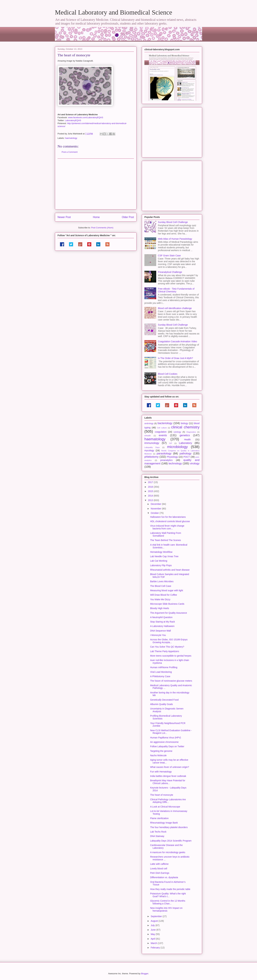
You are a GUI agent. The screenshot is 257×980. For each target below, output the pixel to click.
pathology (185, 453)
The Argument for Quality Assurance (169, 613)
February (156, 948)
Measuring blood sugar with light (167, 590)
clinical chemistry (185, 427)
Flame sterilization (159, 818)
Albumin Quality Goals (162, 704)
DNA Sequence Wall (160, 631)
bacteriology (165, 423)
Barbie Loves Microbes (162, 581)
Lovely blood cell (159, 869)
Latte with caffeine (159, 864)
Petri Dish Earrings (160, 873)
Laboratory (185, 443)
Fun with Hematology (161, 772)
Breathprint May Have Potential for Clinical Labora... (168, 782)
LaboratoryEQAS (73, 120)
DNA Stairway (157, 836)
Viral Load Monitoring (161, 672)
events (163, 435)
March (154, 943)
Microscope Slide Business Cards (167, 604)
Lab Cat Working (159, 561)
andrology (149, 423)
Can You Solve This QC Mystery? (167, 647)
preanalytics (166, 460)
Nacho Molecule (158, 755)
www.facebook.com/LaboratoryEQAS (86, 117)
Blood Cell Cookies (168, 374)
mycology (149, 450)
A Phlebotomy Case (160, 676)
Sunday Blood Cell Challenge (173, 222)
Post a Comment (70, 152)
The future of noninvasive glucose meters (171, 681)
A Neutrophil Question (161, 617)
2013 (151, 500)
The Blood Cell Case (161, 586)
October (155, 513)
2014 (151, 496)
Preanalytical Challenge (170, 272)
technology (175, 463)
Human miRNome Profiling (164, 667)
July (153, 925)
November (156, 509)
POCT (187, 457)
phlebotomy (152, 457)
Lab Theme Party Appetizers (165, 651)
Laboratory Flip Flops (161, 565)
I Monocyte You (158, 635)
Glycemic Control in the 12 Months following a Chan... (168, 902)
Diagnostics (191, 432)
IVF (171, 443)
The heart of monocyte (162, 795)
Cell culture (162, 428)
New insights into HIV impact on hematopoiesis (166, 909)
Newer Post (64, 217)
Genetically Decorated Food (164, 700)
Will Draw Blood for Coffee (164, 595)
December (156, 504)
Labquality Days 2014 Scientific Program (171, 841)
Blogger (145, 974)
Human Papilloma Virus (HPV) (166, 738)
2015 (151, 491)
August (154, 921)
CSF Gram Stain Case (169, 256)
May (153, 934)
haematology (71, 138)
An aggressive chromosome (164, 742)
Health (187, 440)
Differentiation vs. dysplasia (164, 877)
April (153, 939)
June (153, 930)
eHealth (148, 436)
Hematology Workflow (161, 552)
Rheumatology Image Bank (164, 823)
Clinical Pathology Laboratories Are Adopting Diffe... (168, 801)
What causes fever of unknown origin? (170, 767)
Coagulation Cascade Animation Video (178, 341)
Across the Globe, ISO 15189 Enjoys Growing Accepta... (169, 641)
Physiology (172, 457)
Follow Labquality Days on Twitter (167, 746)
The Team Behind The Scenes (166, 540)
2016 (151, 487)
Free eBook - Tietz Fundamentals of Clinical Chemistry (176, 290)
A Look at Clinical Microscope (165, 807)
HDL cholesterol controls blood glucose (170, 521)
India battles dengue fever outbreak (168, 776)
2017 (151, 482)
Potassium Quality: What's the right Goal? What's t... (168, 895)
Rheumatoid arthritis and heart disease (170, 570)
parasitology (164, 453)
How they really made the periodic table (170, 889)
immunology (152, 443)
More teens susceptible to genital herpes (171, 656)
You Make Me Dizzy (160, 599)
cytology (177, 432)
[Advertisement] (96, 184)
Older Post (128, 217)
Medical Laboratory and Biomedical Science (114, 12)
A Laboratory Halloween (162, 626)
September (157, 916)
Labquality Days (152, 447)
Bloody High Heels (160, 608)
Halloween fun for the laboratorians (168, 517)
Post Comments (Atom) (102, 228)
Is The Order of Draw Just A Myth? (176, 358)
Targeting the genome (161, 751)
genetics (185, 435)
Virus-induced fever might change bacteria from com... (167, 527)
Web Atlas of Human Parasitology (175, 239)
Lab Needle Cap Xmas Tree (164, 556)
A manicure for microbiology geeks (168, 852)
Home (96, 217)
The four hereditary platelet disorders (169, 827)
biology (184, 423)
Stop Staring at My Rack (163, 622)
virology (195, 463)
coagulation (161, 432)
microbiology (178, 447)
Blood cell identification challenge (175, 308)
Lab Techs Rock (158, 832)
